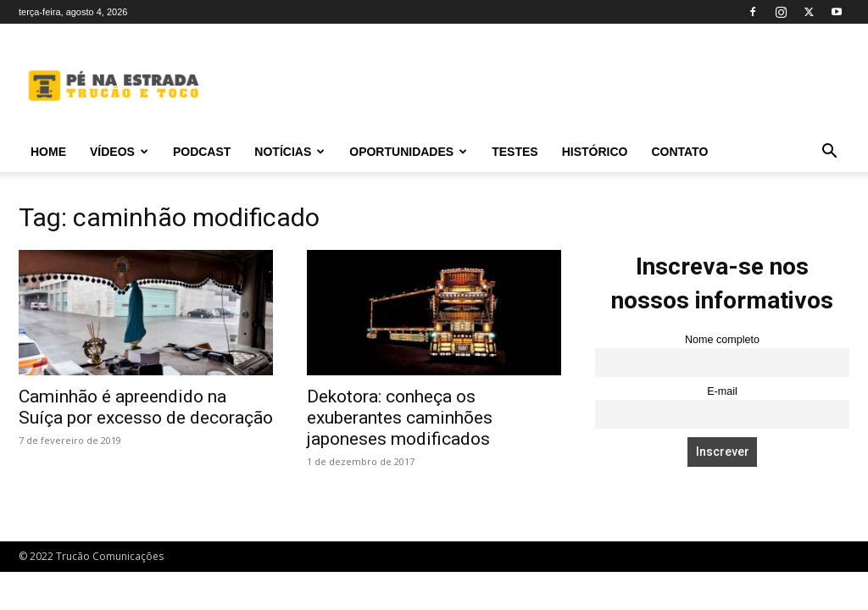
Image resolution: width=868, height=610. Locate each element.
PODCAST (202, 152)
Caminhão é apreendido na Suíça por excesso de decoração (146, 407)
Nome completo (722, 340)
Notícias (289, 152)
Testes (515, 152)
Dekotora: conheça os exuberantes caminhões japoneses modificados (400, 418)
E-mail (722, 391)
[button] (829, 153)
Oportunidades (408, 152)
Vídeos (119, 152)
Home (48, 152)
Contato (679, 152)
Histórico (595, 152)
